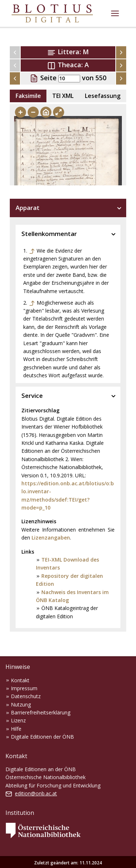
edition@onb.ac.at (36, 793)
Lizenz (18, 720)
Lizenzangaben (51, 538)
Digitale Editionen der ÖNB (42, 737)
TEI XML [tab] (63, 96)
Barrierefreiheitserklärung (41, 712)
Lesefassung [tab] (103, 96)
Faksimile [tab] (28, 96)
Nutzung (21, 704)
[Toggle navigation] (115, 13)
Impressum (24, 688)
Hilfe (16, 729)
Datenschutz (26, 696)
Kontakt (20, 680)
